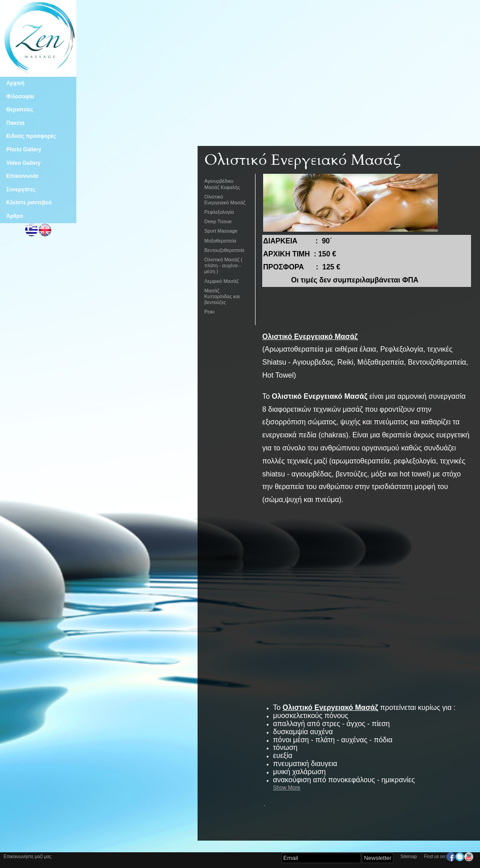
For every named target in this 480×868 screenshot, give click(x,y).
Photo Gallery (24, 150)
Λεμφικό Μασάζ (221, 281)
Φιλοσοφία (20, 97)
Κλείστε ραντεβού (29, 203)
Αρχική (15, 83)
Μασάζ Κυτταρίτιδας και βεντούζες (222, 296)
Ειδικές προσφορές (31, 136)
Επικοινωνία (22, 176)
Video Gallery (23, 163)
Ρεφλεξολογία (219, 212)
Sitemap (409, 857)
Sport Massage (221, 231)
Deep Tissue (218, 221)
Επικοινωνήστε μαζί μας (28, 857)
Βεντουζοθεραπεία (224, 250)
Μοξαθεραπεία (220, 241)
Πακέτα (15, 123)
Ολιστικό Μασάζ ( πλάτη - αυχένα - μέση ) (223, 265)
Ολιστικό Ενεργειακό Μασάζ (225, 200)
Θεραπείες (20, 110)
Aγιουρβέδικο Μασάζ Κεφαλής (222, 184)
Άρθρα (15, 216)
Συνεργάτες (21, 189)
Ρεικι (209, 312)
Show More (287, 788)
